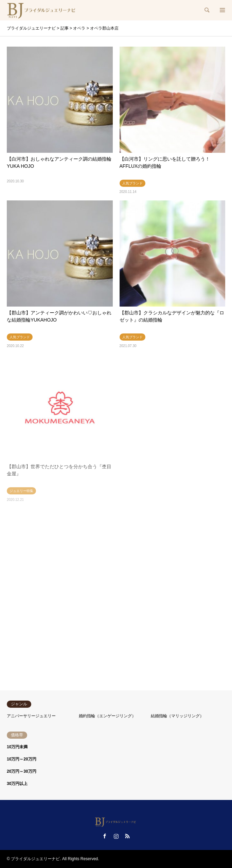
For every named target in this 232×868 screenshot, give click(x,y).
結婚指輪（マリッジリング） (177, 716)
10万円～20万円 (22, 759)
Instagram (116, 836)
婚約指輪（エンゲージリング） (107, 716)
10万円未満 (17, 747)
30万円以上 (17, 784)
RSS (127, 836)
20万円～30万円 (22, 771)
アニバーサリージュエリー (31, 716)
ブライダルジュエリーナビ (35, 859)
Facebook (105, 836)
